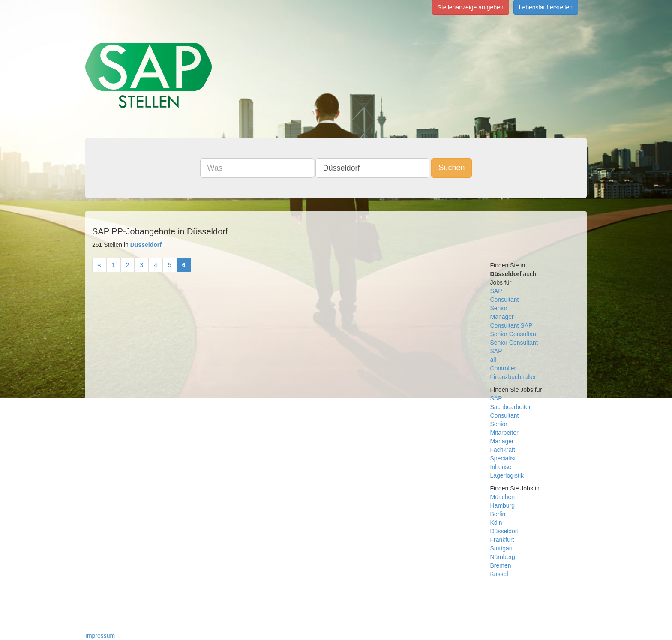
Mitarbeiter (504, 433)
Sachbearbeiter (511, 407)
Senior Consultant (514, 334)
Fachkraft (503, 450)
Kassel (499, 574)
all (493, 360)
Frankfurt (502, 540)
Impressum (100, 636)
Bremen (501, 565)
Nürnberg (503, 557)
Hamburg (503, 505)
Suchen (451, 168)
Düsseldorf (505, 531)
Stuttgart (502, 548)
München (503, 497)
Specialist (503, 458)
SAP (496, 291)
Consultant (505, 300)
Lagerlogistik (507, 475)
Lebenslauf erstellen (546, 7)
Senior (499, 308)
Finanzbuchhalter (513, 377)
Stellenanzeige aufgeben (471, 7)
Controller (503, 368)
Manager (502, 317)
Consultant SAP (511, 325)
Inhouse (501, 467)
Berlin (498, 514)
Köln (496, 523)
